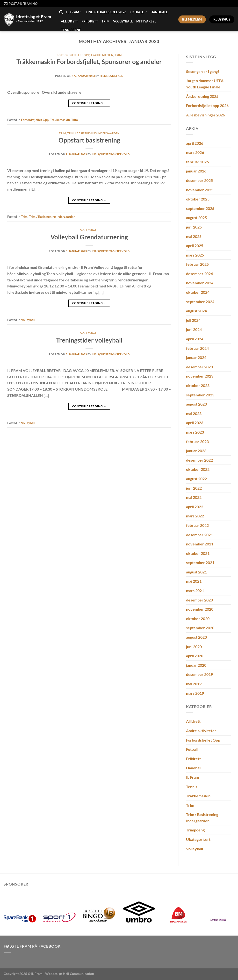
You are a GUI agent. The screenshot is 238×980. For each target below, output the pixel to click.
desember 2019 (199, 674)
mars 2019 (195, 693)
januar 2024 (196, 357)
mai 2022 (194, 497)
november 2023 (200, 376)
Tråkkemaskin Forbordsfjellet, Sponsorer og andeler (89, 62)
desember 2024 (199, 274)
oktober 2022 (198, 469)
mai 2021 (194, 581)
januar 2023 (196, 451)
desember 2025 (199, 180)
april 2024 (195, 339)
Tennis (192, 787)
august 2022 (196, 479)
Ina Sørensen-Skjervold (111, 154)
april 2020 (195, 656)
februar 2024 (197, 348)
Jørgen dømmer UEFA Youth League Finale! (205, 84)
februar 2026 (197, 162)
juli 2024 (193, 320)
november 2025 (200, 190)
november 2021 (200, 544)
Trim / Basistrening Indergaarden (93, 133)
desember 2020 (199, 600)
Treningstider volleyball (89, 340)
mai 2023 (194, 413)
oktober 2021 (198, 553)
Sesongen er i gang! (203, 71)
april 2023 (195, 423)
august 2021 (196, 572)
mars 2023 (195, 432)
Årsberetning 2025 (202, 96)
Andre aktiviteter (201, 731)
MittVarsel (146, 21)
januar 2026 (196, 171)
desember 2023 (199, 367)
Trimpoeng (195, 830)
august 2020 (196, 637)
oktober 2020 (198, 619)
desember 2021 (199, 535)
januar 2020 (196, 665)
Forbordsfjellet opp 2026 (207, 105)
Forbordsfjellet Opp (73, 55)
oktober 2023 (198, 385)
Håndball (159, 12)
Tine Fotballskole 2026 (106, 12)
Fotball (138, 12)
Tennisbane (71, 30)
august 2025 (196, 218)
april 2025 (195, 246)
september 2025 (200, 208)
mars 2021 (195, 590)
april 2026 (195, 143)
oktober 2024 (198, 292)
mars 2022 (195, 516)
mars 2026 (195, 152)
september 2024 (200, 302)
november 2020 (200, 609)
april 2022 (195, 507)
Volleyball (123, 21)
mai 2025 (194, 236)
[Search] (61, 12)
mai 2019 (194, 684)
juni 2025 (194, 227)
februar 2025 (197, 264)
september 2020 (200, 628)
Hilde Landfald (112, 76)
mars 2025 (195, 255)
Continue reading (89, 103)
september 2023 (200, 395)
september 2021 (200, 562)
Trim (106, 21)
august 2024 (196, 311)
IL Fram (74, 12)
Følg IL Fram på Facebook (32, 946)
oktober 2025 (198, 199)
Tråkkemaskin (102, 55)
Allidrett (69, 21)
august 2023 (196, 404)
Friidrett (90, 21)
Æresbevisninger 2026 (206, 115)
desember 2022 (199, 460)
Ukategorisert (198, 839)
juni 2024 (194, 329)
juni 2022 (194, 488)
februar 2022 (197, 525)
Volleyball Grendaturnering (89, 237)
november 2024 (200, 283)
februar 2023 (197, 441)
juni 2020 (194, 647)
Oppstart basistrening (89, 140)
